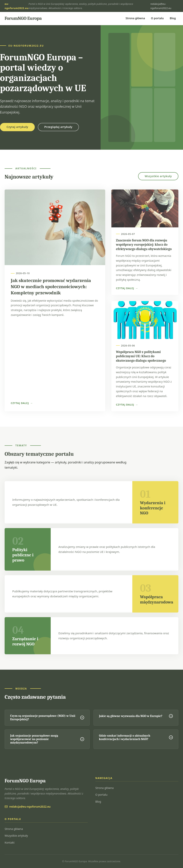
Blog (173, 18)
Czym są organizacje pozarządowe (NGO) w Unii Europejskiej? (47, 718)
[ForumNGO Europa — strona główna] (23, 18)
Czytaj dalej (20, 403)
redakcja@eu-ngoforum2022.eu (161, 6)
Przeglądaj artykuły (58, 127)
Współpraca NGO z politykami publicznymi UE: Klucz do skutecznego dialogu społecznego (141, 356)
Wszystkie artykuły (158, 176)
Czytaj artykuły (17, 127)
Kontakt (10, 843)
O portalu (157, 18)
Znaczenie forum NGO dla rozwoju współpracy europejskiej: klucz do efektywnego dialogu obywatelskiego (144, 245)
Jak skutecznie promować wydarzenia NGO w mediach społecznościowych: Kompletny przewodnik (51, 287)
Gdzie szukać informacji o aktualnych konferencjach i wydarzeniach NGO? (136, 737)
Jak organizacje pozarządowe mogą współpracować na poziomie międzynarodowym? (47, 739)
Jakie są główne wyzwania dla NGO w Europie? (136, 716)
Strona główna (135, 18)
